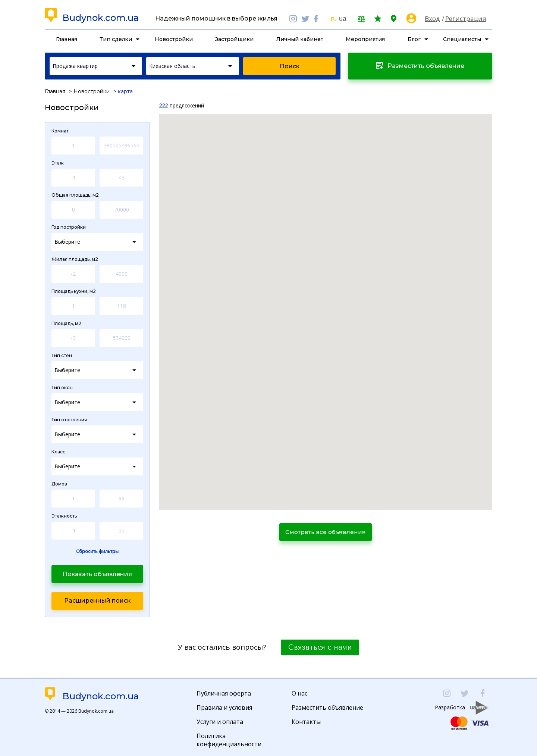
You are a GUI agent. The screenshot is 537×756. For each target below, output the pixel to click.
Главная (67, 39)
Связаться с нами (320, 647)
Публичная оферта (224, 693)
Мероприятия (365, 39)
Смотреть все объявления (326, 532)
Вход (432, 18)
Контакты (306, 722)
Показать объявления (97, 574)
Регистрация (466, 18)
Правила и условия (224, 707)
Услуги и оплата (220, 722)
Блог (414, 39)
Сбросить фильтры (97, 552)
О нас (299, 693)
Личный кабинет (300, 39)
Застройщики (234, 39)
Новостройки (174, 39)
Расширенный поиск (97, 601)
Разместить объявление (327, 707)
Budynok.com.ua (101, 18)
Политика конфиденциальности (229, 740)
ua (343, 19)
